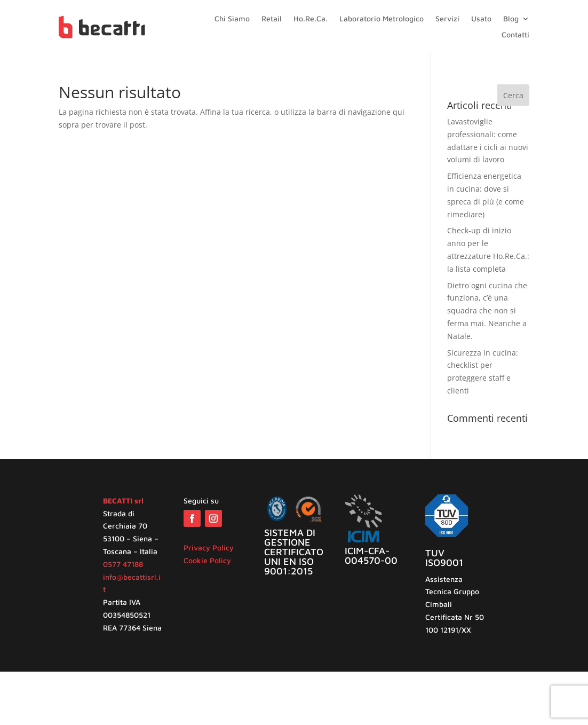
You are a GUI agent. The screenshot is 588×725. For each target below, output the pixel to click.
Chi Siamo (232, 19)
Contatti (515, 35)
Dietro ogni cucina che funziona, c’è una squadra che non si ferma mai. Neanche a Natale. (487, 311)
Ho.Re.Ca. (311, 19)
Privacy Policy (209, 547)
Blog (511, 19)
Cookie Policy (207, 560)
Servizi (447, 19)
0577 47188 (123, 564)
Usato (481, 19)
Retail (272, 19)
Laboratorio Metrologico (382, 19)
